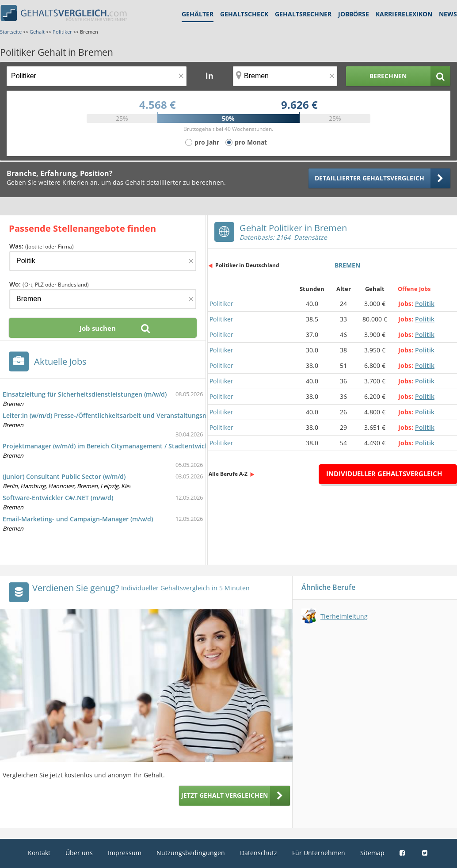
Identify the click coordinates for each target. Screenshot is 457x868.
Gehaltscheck (244, 14)
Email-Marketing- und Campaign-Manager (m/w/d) (78, 519)
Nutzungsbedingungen (191, 853)
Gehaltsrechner (303, 14)
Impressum (125, 853)
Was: (42, 246)
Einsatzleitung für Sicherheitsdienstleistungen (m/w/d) (85, 394)
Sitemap (372, 853)
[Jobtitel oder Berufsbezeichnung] (97, 76)
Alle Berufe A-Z (228, 474)
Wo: (49, 284)
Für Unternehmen (319, 853)
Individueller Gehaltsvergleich (384, 474)
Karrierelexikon (404, 14)
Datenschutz (259, 853)
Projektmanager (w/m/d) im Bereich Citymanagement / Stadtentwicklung (112, 446)
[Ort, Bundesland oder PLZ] (285, 76)
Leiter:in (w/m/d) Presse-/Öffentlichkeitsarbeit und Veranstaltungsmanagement (122, 415)
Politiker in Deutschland (247, 265)
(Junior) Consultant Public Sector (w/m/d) (64, 476)
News (448, 14)
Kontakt (39, 853)
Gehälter (198, 14)
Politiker (221, 304)
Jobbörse (354, 14)
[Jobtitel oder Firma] (103, 261)
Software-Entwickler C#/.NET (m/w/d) (58, 498)
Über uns (79, 853)
